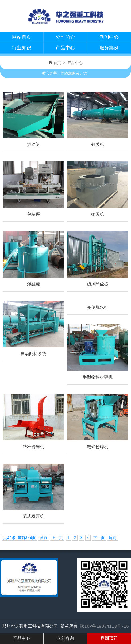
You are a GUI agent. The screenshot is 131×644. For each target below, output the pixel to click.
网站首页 (22, 37)
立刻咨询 (65, 639)
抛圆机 (98, 215)
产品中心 (65, 48)
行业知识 (22, 48)
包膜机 (98, 145)
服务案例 (109, 48)
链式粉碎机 (98, 447)
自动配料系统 (33, 354)
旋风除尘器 (98, 284)
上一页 (57, 538)
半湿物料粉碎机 (98, 377)
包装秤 (33, 215)
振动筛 (33, 145)
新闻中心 (109, 37)
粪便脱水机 (98, 308)
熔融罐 (33, 284)
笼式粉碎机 (33, 517)
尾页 (113, 538)
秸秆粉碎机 (33, 447)
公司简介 (65, 37)
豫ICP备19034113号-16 (104, 627)
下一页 (99, 538)
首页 (57, 63)
